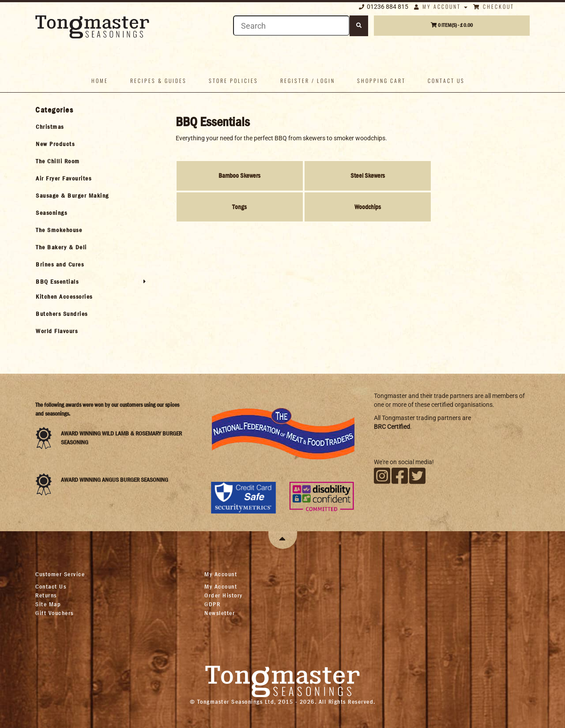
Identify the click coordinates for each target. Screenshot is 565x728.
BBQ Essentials (57, 281)
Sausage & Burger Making (72, 195)
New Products (55, 144)
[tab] (91, 127)
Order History (224, 595)
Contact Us (51, 586)
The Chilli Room (58, 161)
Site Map (48, 604)
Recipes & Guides (158, 81)
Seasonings (51, 213)
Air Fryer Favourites (64, 178)
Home (100, 81)
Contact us (446, 81)
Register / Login (308, 81)
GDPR (212, 604)
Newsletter (220, 613)
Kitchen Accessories (64, 296)
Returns (46, 595)
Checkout (494, 6)
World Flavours (57, 331)
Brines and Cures (60, 264)
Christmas (50, 127)
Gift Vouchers (55, 613)
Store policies (234, 81)
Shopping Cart (381, 81)
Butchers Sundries (62, 314)
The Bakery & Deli (61, 247)
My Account (441, 6)
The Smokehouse (59, 230)
